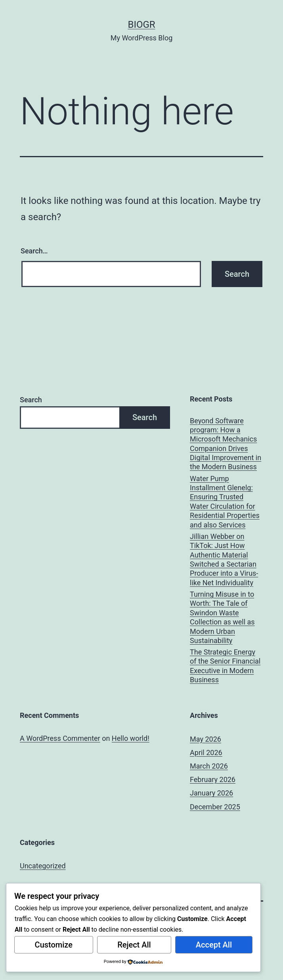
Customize (54, 945)
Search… (34, 251)
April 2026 (206, 753)
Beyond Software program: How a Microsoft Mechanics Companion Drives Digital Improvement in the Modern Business (226, 444)
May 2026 (206, 739)
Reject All (134, 945)
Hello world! (131, 738)
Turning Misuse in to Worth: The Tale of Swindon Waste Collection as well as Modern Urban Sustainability (222, 617)
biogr (141, 25)
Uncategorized (43, 866)
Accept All (214, 945)
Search (31, 400)
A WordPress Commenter (60, 738)
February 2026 (213, 779)
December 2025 (215, 807)
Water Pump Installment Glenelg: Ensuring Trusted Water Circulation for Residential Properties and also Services (225, 502)
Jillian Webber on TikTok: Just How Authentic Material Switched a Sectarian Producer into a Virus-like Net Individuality (224, 559)
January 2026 (211, 793)
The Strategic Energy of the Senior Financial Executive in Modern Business (225, 666)
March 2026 (209, 766)
